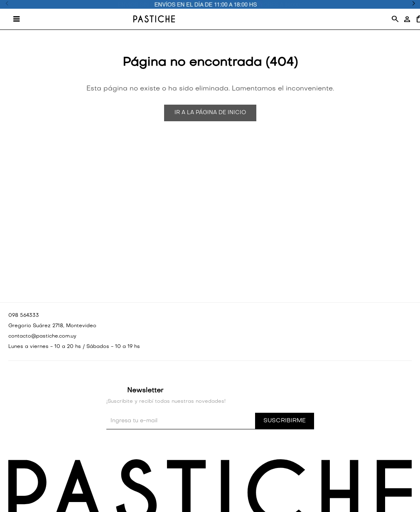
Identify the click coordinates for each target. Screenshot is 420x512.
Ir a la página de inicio (210, 113)
